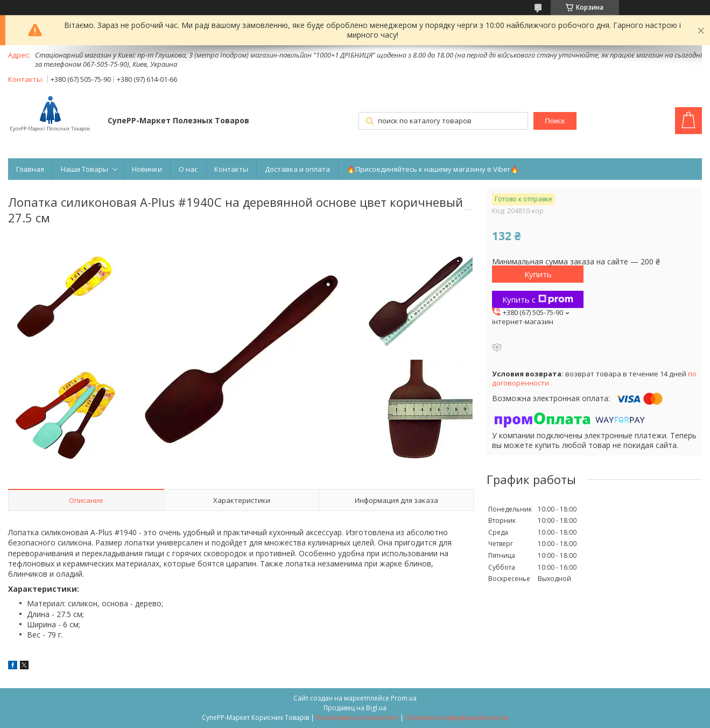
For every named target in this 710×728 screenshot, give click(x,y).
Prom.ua (404, 698)
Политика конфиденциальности (457, 717)
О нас (188, 169)
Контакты (231, 169)
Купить (538, 274)
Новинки (147, 169)
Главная (30, 169)
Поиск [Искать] (555, 121)
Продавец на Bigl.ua (355, 708)
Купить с (538, 299)
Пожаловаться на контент (357, 717)
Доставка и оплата (297, 169)
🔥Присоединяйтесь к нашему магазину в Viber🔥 (433, 169)
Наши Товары (85, 169)
